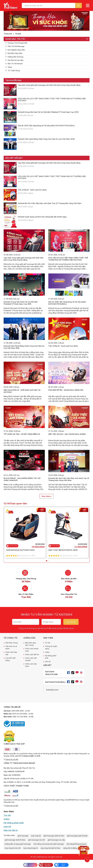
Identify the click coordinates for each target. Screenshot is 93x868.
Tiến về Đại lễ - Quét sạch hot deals (63, 346)
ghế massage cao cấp (56, 840)
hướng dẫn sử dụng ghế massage (18, 844)
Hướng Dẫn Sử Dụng (14, 57)
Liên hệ (48, 661)
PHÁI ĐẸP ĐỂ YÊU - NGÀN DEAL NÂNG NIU (66, 390)
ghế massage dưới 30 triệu (15, 840)
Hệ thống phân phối (14, 823)
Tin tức (48, 643)
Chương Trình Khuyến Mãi (16, 43)
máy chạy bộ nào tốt (13, 848)
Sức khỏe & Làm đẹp (14, 60)
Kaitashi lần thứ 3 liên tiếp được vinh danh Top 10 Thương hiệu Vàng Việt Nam (69, 479)
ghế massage (23, 836)
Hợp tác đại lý (11, 830)
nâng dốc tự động (70, 848)
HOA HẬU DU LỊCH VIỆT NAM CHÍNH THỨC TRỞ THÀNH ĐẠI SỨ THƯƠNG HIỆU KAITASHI (68, 259)
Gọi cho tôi (71, 622)
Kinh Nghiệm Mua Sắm (15, 50)
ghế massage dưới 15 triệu (54, 836)
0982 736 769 (18, 717)
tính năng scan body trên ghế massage (49, 844)
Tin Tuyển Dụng (13, 70)
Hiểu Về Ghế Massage (15, 46)
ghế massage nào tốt (37, 840)
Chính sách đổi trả (32, 654)
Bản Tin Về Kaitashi (14, 64)
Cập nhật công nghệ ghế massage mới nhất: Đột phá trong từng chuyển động (24, 259)
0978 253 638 (17, 714)
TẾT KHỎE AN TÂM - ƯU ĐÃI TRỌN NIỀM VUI (22, 434)
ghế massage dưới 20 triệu (77, 836)
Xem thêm (46, 496)
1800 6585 (15, 711)
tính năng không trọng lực (76, 844)
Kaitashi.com (52, 690)
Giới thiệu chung (12, 643)
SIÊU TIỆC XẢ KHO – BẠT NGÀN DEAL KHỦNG (67, 434)
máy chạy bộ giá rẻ (31, 848)
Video (9, 67)
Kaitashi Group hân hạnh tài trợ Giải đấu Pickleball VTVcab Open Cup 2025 (21, 303)
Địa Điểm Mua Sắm (14, 53)
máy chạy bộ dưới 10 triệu (51, 848)
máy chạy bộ (36, 836)
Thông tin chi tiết (12, 759)
